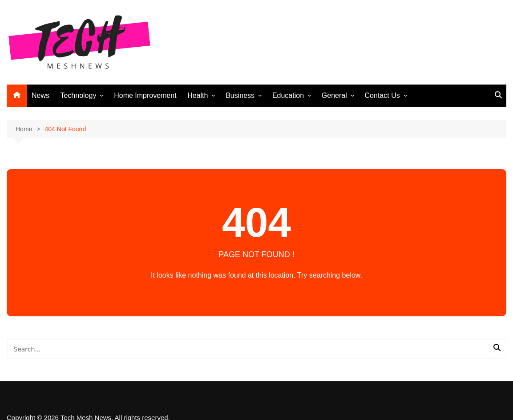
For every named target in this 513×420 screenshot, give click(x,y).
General (334, 95)
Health (198, 95)
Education (288, 95)
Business (240, 95)
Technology (78, 95)
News (40, 95)
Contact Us (382, 95)
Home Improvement (145, 95)
